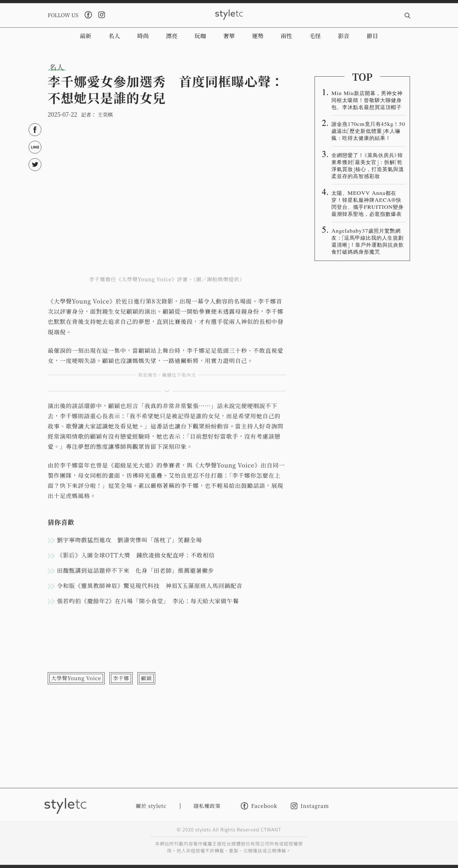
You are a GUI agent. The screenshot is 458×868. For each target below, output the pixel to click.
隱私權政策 (207, 806)
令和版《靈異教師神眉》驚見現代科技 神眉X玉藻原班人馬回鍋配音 (150, 585)
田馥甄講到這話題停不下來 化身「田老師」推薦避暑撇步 (135, 570)
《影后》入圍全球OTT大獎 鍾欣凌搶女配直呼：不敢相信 (136, 555)
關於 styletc (151, 806)
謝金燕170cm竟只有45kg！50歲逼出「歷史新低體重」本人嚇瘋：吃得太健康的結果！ (368, 131)
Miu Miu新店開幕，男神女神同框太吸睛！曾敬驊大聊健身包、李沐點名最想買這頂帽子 (367, 100)
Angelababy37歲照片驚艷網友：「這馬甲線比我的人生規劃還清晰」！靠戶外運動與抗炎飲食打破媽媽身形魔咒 (368, 241)
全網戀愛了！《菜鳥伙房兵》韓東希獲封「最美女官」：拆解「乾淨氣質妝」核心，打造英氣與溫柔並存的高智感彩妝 (368, 165)
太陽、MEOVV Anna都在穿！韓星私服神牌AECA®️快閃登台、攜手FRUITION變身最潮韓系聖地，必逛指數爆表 (368, 203)
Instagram (310, 806)
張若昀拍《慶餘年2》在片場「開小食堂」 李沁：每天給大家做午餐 (148, 601)
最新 (86, 36)
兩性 (286, 36)
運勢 (258, 36)
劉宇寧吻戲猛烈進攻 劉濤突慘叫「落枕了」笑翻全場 (129, 540)
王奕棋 (105, 115)
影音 (344, 36)
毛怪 (315, 36)
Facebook (259, 806)
